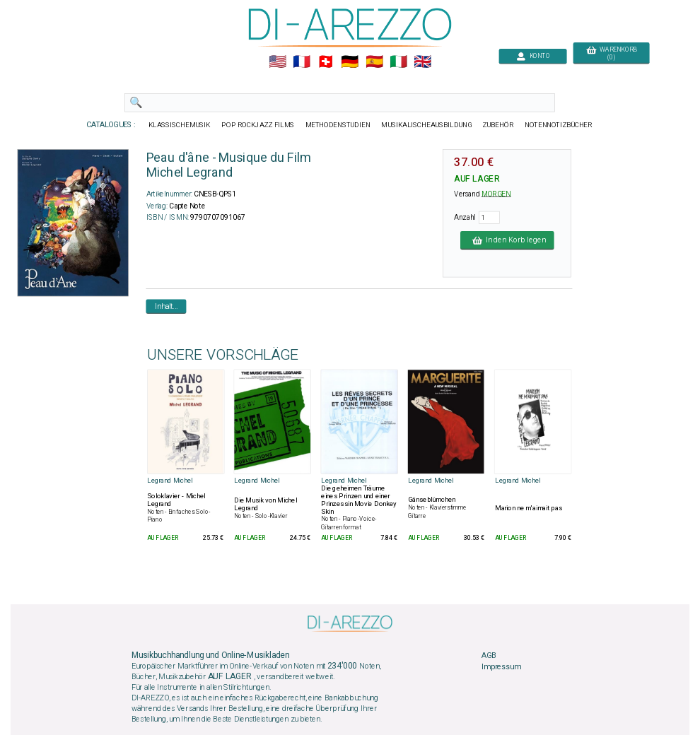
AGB (489, 656)
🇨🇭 (326, 62)
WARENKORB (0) (611, 54)
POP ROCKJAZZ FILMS (258, 125)
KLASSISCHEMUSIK (180, 125)
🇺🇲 (278, 62)
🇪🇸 (374, 62)
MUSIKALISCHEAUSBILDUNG (426, 125)
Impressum (501, 666)
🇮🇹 (398, 62)
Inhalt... (167, 306)
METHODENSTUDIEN (338, 125)
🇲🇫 (302, 62)
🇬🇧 (422, 62)
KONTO (533, 56)
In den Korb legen (507, 240)
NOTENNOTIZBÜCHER (559, 125)
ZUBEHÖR (498, 125)
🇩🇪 (350, 62)
